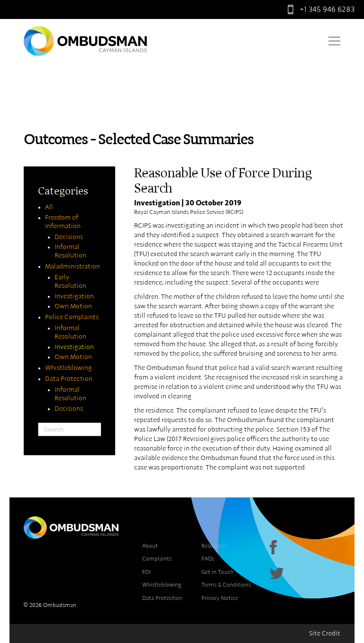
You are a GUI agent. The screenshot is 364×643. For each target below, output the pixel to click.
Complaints (157, 559)
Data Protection (69, 379)
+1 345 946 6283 (319, 9)
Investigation (74, 296)
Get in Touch (218, 572)
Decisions (69, 237)
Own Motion (73, 306)
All (49, 207)
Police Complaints (72, 317)
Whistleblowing (68, 368)
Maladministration (73, 266)
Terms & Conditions (226, 585)
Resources (214, 546)
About (150, 546)
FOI (146, 572)
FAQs (208, 559)
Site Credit (325, 634)
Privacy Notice (220, 598)
